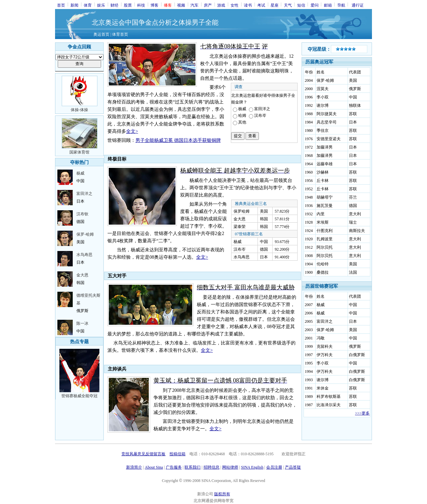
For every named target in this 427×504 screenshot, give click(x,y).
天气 (288, 5)
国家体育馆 (79, 152)
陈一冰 (82, 323)
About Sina (154, 467)
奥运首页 (101, 34)
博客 (154, 5)
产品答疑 (293, 467)
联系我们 (192, 467)
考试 (261, 5)
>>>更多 (362, 413)
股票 (128, 5)
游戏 (221, 5)
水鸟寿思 (84, 255)
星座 (275, 5)
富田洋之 (84, 194)
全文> (132, 131)
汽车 (194, 5)
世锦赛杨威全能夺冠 (79, 396)
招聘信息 (211, 467)
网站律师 (230, 467)
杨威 (80, 173)
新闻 (74, 5)
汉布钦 (82, 214)
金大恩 (82, 275)
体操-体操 (79, 110)
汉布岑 (240, 249)
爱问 (315, 5)
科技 (141, 5)
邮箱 (328, 5)
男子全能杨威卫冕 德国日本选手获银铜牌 (178, 140)
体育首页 (120, 34)
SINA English (252, 467)
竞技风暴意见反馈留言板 (143, 454)
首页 (61, 5)
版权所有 (222, 494)
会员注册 (274, 467)
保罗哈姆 (242, 211)
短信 (301, 5)
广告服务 (174, 467)
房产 (208, 5)
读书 (248, 5)
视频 (181, 5)
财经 (114, 5)
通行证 (358, 5)
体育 (88, 5)
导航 (341, 5)
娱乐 (101, 5)
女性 (235, 5)
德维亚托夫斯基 (88, 299)
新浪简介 (134, 467)
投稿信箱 (177, 454)
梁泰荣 (240, 227)
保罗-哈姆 (85, 234)
